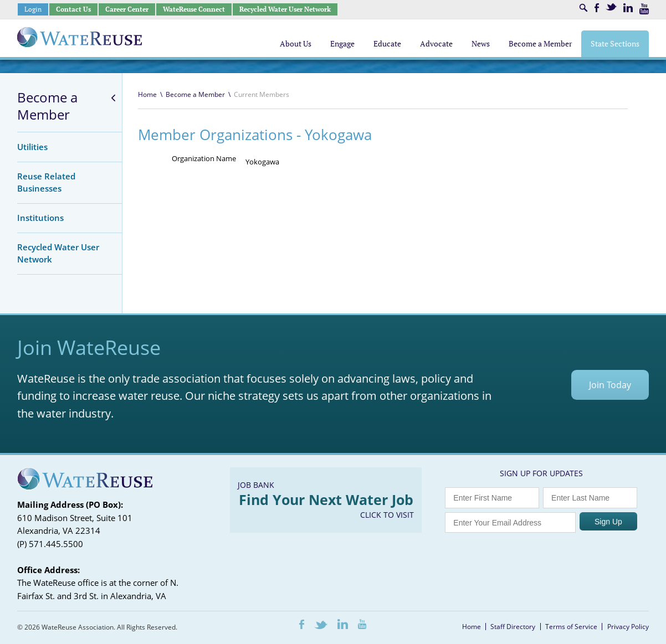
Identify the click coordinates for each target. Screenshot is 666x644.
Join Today (610, 385)
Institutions (40, 218)
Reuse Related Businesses (46, 182)
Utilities (32, 147)
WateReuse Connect (194, 9)
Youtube (644, 9)
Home (147, 94)
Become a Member (47, 106)
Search (583, 8)
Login (33, 9)
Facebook (597, 8)
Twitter (611, 7)
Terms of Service (571, 627)
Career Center (127, 9)
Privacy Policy (628, 627)
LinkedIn (628, 8)
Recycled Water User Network (285, 9)
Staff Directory (513, 627)
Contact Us (73, 9)
